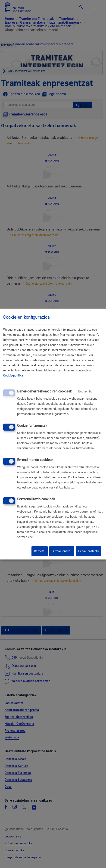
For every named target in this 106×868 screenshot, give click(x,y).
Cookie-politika (13, 376)
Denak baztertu (88, 551)
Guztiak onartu (62, 551)
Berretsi (40, 551)
